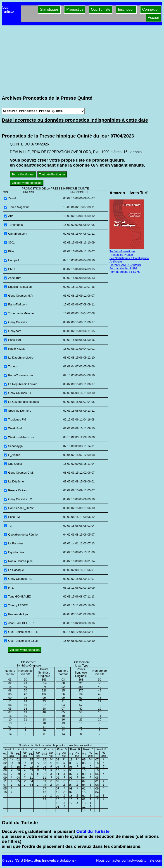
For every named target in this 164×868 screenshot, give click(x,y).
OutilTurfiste (101, 9)
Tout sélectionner (23, 174)
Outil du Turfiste (93, 831)
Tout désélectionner (52, 174)
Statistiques (49, 9)
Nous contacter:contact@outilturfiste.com (129, 860)
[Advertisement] (82, 60)
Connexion (151, 9)
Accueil (154, 18)
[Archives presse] (43, 111)
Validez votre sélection (26, 183)
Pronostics (75, 9)
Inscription (126, 9)
